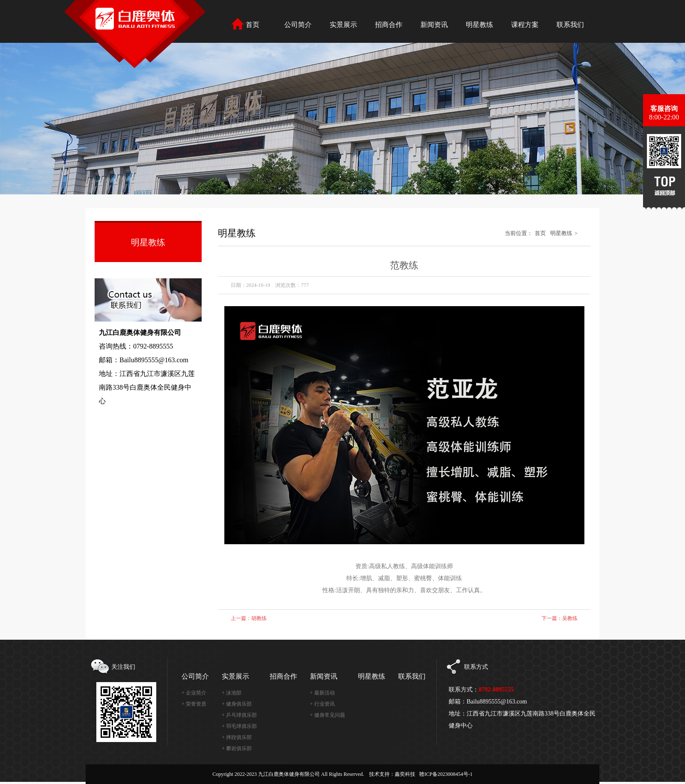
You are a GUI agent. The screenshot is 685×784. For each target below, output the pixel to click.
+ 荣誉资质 (194, 704)
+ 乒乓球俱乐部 (239, 715)
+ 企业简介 (194, 693)
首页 (540, 233)
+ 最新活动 (322, 693)
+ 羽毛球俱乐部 (239, 726)
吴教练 (570, 618)
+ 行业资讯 (322, 704)
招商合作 (283, 676)
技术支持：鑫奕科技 (392, 774)
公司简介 (195, 676)
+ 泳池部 (232, 693)
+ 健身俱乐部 (237, 704)
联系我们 (412, 676)
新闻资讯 (324, 676)
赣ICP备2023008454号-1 (446, 774)
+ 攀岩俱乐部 (237, 748)
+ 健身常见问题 (328, 715)
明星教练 (561, 233)
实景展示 (235, 676)
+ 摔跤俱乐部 (237, 737)
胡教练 (259, 618)
